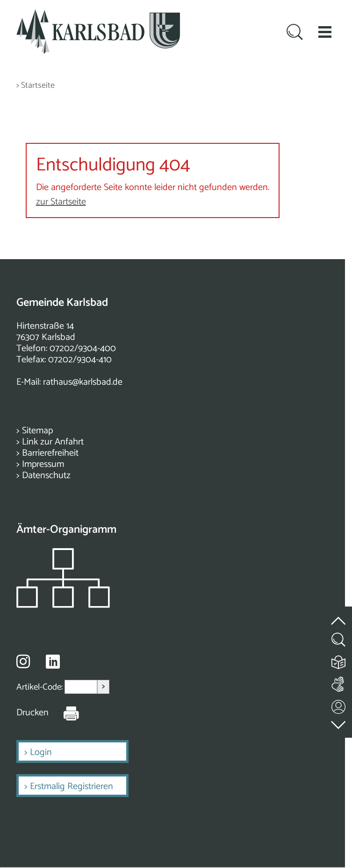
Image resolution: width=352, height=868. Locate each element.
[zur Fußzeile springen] (339, 723)
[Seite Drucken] (64, 713)
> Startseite (36, 86)
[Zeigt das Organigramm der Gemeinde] (63, 605)
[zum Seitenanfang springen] (339, 615)
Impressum (43, 464)
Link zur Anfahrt (53, 442)
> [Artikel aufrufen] (103, 687)
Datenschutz (46, 476)
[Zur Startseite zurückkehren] (98, 15)
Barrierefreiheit (50, 453)
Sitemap (37, 431)
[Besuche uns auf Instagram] (23, 661)
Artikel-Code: (40, 687)
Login (41, 752)
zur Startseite (61, 202)
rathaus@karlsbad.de (83, 382)
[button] (325, 32)
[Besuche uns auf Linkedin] (53, 662)
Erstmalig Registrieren (72, 787)
